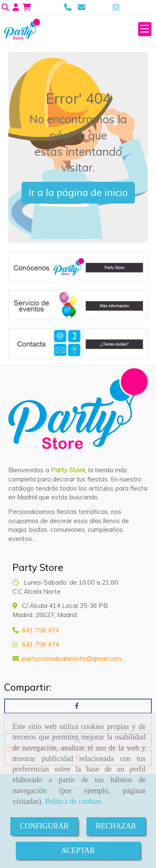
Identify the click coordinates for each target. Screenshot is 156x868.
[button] (16, 7)
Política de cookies (73, 801)
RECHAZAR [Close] (116, 826)
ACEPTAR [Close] (78, 851)
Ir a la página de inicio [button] (78, 192)
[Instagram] (116, 7)
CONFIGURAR (44, 826)
